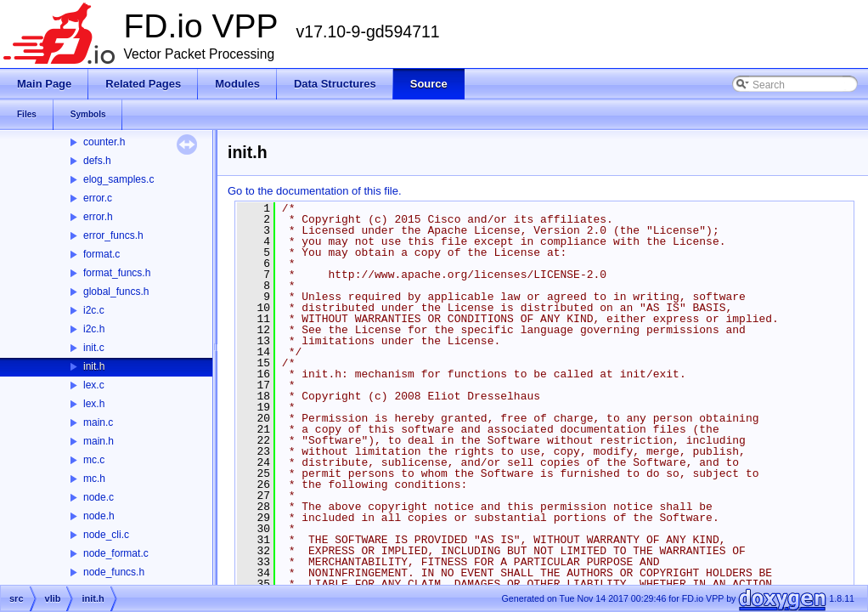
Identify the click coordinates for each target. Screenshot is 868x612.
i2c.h (94, 329)
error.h (98, 217)
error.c (98, 198)
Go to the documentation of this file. (315, 191)
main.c (98, 422)
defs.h (97, 161)
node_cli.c (106, 535)
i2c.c (94, 310)
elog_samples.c (118, 179)
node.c (99, 497)
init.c (94, 348)
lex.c (94, 385)
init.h (94, 366)
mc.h (94, 479)
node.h (99, 516)
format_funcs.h (117, 273)
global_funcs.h (116, 292)
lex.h (94, 404)
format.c (101, 254)
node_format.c (116, 553)
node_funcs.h (114, 572)
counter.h (104, 142)
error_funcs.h (113, 235)
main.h (99, 441)
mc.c (94, 460)
